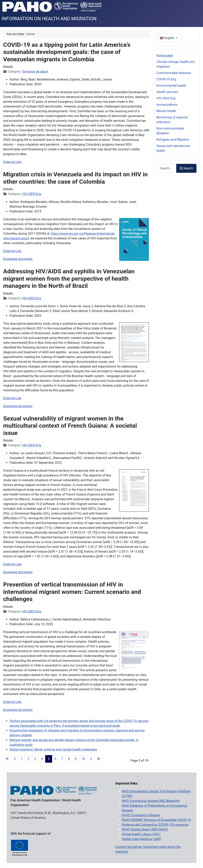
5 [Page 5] (49, 759)
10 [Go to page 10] (83, 759)
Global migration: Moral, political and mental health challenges (53, 749)
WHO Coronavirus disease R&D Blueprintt (151, 801)
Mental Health (166, 111)
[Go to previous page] (15, 759)
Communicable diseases (174, 73)
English (168, 38)
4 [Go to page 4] (42, 759)
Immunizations (167, 105)
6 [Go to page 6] (55, 759)
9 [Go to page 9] (76, 759)
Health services (167, 92)
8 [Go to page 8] (69, 759)
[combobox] (166, 168)
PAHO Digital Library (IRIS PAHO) (145, 829)
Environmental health (171, 86)
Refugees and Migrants (173, 140)
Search (186, 168)
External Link (13, 162)
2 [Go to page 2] (28, 759)
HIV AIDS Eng (32, 194)
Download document (18, 259)
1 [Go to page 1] (22, 759)
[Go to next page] (91, 759)
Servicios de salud (35, 72)
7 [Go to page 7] (62, 759)
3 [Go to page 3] (35, 759)
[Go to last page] (99, 759)
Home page (165, 55)
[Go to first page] (7, 759)
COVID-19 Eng (166, 79)
